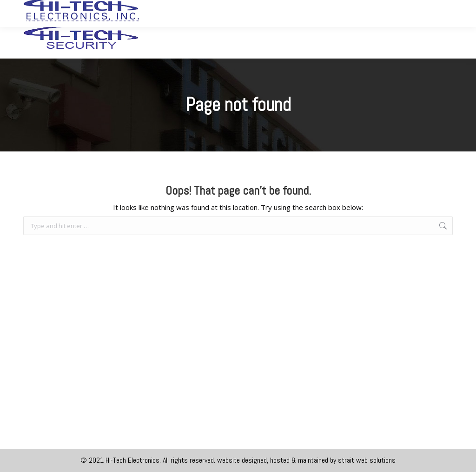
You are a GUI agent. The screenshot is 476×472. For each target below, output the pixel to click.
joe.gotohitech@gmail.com (409, 8)
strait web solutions (367, 460)
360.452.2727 (329, 8)
